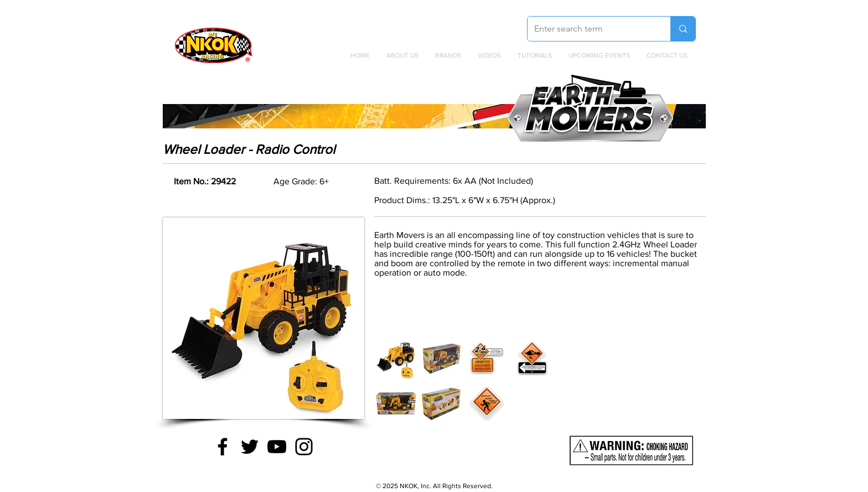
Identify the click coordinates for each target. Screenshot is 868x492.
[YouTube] (277, 447)
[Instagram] (304, 447)
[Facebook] (223, 447)
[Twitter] (250, 447)
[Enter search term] (591, 29)
